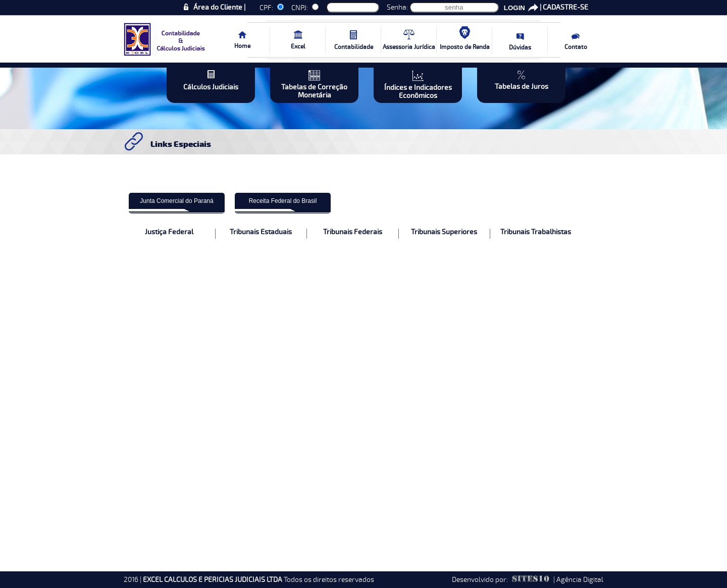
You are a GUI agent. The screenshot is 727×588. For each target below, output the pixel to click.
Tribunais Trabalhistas (536, 232)
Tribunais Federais (353, 232)
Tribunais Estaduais (261, 232)
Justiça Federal (169, 232)
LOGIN (514, 8)
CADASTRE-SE (565, 7)
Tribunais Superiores (444, 232)
